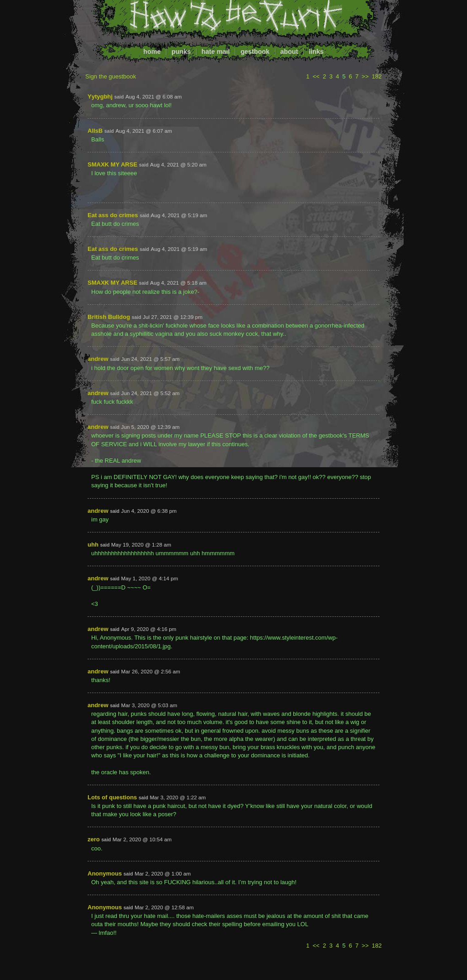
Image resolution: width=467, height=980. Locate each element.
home (152, 52)
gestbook (255, 52)
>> (365, 76)
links (316, 52)
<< (316, 76)
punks (181, 52)
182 (377, 76)
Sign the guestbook (111, 76)
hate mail (216, 52)
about (289, 52)
